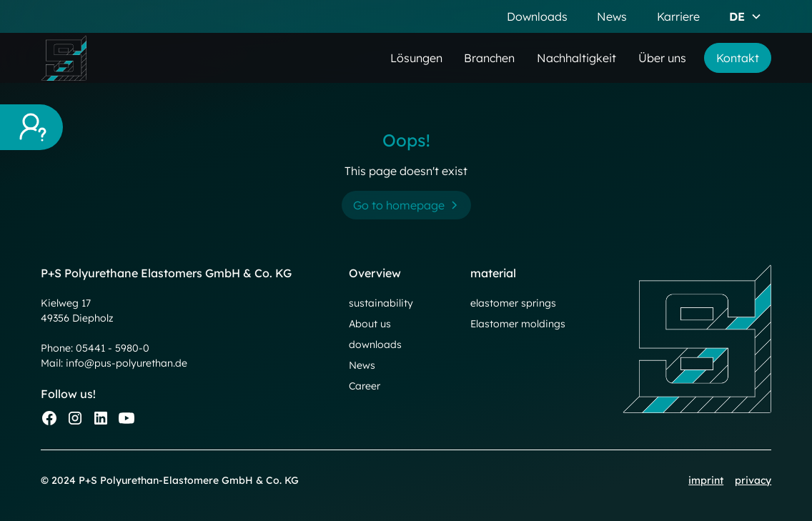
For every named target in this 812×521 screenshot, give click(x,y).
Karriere (678, 16)
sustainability (381, 303)
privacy (753, 480)
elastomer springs (513, 303)
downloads (375, 344)
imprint (706, 480)
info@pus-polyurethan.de (127, 363)
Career (365, 386)
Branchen (489, 58)
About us (370, 324)
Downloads (537, 16)
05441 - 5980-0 (113, 348)
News (612, 16)
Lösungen (416, 58)
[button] (746, 16)
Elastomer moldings (518, 324)
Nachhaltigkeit (576, 58)
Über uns (662, 58)
